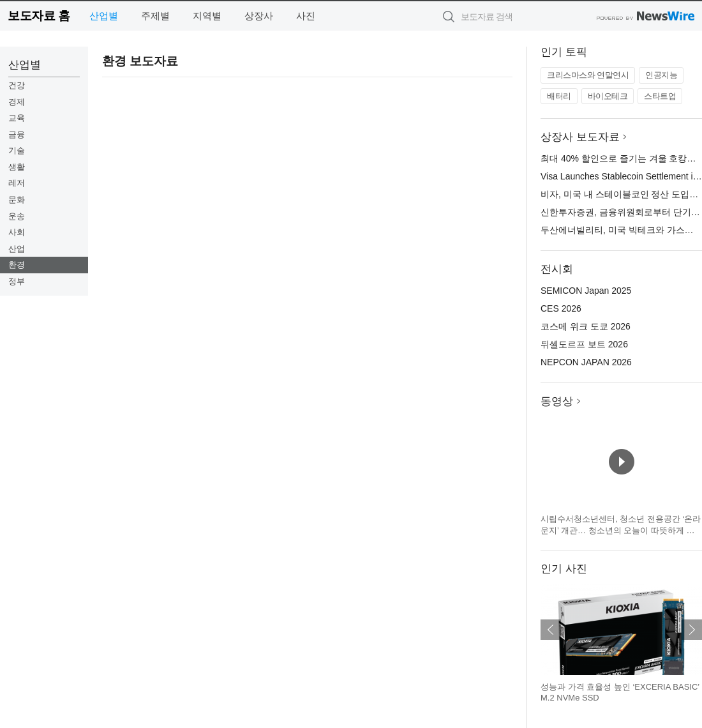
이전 (551, 630)
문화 (17, 200)
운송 (17, 216)
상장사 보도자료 (580, 137)
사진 (306, 16)
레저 (17, 183)
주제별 (155, 16)
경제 (17, 102)
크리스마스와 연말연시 (588, 75)
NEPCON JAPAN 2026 (586, 362)
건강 (17, 85)
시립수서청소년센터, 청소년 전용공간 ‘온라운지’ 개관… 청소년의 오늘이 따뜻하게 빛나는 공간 (621, 530)
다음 (692, 630)
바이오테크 (608, 96)
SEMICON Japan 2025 (586, 291)
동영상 (557, 401)
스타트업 (660, 96)
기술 (17, 150)
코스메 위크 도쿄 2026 (586, 326)
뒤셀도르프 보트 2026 (584, 344)
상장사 (259, 16)
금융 (17, 134)
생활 (17, 167)
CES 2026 (561, 308)
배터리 (559, 96)
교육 (17, 118)
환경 (17, 265)
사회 (17, 232)
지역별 (207, 16)
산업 (17, 249)
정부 (17, 281)
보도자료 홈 (39, 16)
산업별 (104, 16)
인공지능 (661, 75)
